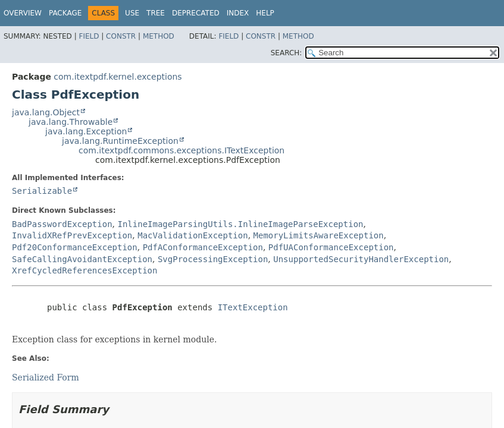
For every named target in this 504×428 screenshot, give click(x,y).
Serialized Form (46, 377)
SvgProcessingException (213, 259)
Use (132, 13)
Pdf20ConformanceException (75, 247)
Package (65, 13)
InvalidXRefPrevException (72, 235)
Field (89, 36)
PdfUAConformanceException (331, 247)
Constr (121, 36)
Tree (156, 13)
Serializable (42, 191)
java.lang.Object (46, 112)
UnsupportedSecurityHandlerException (361, 259)
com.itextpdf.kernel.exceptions (118, 77)
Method (159, 36)
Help (265, 13)
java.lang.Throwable (71, 122)
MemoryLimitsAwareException (319, 235)
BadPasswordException (62, 224)
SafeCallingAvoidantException (82, 259)
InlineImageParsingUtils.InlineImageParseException (240, 224)
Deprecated (196, 13)
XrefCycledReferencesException (84, 270)
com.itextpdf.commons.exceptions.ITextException (181, 150)
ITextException (253, 307)
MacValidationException (192, 235)
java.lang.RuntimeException (120, 141)
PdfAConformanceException (203, 247)
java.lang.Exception (86, 131)
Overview (23, 13)
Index (238, 13)
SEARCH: (287, 53)
